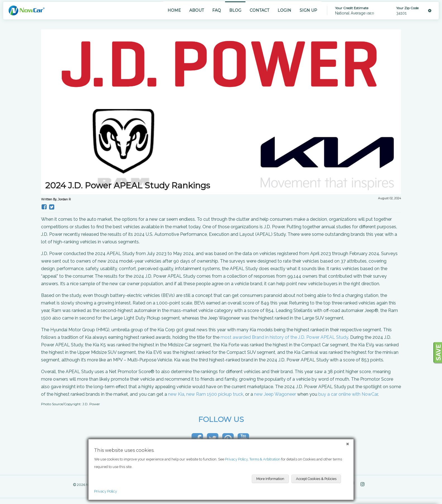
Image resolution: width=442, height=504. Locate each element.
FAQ (217, 10)
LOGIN (284, 10)
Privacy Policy (106, 491)
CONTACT (259, 10)
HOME (174, 10)
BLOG (235, 10)
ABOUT (197, 10)
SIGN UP (308, 10)
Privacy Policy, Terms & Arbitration (253, 459)
